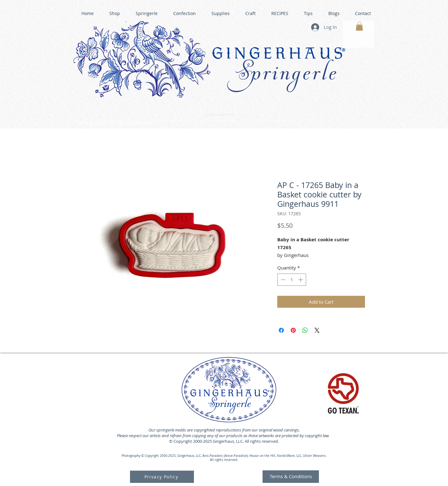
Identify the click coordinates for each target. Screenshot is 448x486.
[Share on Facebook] (281, 330)
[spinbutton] (292, 280)
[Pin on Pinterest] (293, 330)
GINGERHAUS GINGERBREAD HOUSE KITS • (285, 121)
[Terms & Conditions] (291, 477)
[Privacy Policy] (162, 477)
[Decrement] (282, 280)
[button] (359, 26)
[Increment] (301, 280)
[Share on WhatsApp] (305, 330)
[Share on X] (317, 330)
